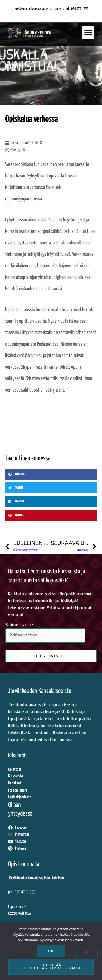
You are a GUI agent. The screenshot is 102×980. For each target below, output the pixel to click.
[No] (86, 954)
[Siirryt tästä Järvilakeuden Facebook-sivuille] (51, 828)
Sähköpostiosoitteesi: (45, 633)
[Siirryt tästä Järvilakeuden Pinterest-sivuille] (51, 849)
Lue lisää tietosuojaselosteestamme (51, 966)
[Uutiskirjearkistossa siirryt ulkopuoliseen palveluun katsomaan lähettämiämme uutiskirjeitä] (51, 797)
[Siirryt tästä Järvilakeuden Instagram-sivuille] (51, 834)
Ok (51, 951)
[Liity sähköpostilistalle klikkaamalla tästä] (51, 656)
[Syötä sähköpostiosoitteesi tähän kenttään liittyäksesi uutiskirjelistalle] (45, 636)
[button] (88, 33)
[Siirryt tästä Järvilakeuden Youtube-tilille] (51, 842)
